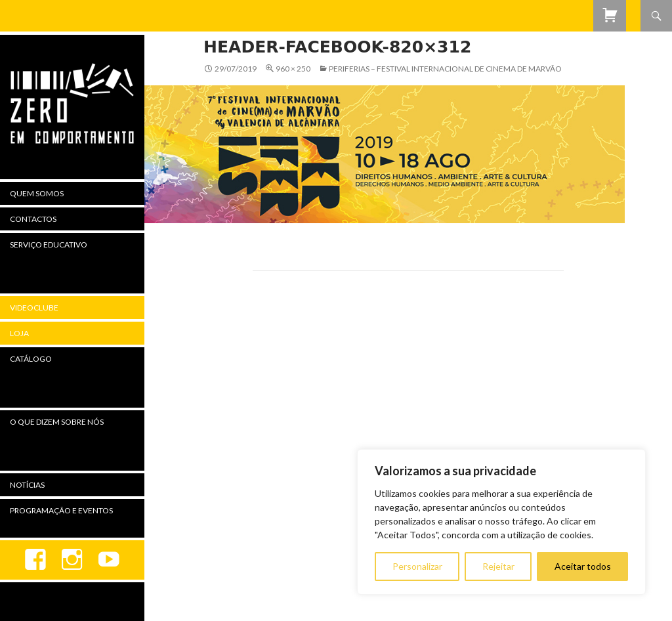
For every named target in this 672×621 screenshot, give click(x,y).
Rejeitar (498, 566)
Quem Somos (37, 193)
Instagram (72, 560)
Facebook (35, 560)
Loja (19, 333)
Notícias (27, 485)
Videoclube (34, 308)
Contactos (33, 219)
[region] (501, 522)
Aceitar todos (583, 566)
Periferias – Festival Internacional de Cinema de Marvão (445, 69)
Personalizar (417, 566)
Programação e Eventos (61, 510)
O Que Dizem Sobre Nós (57, 422)
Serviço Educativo (49, 245)
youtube (109, 560)
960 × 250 (293, 69)
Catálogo (31, 359)
